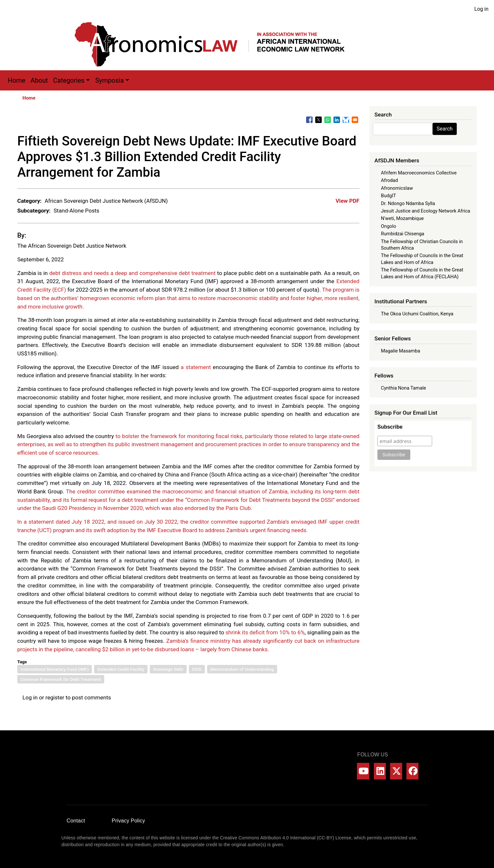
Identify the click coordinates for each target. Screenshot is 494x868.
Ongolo (389, 226)
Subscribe (390, 427)
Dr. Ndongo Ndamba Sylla (408, 203)
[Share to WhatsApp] (328, 120)
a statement (196, 367)
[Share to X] (318, 120)
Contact (76, 821)
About (39, 80)
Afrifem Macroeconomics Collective (419, 173)
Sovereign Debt (168, 669)
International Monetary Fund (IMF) (55, 669)
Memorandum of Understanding (242, 669)
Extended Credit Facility (121, 669)
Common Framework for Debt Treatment (61, 679)
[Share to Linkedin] (337, 120)
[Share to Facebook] (309, 120)
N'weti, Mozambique (402, 218)
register (55, 697)
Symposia (109, 80)
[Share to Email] (355, 120)
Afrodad (389, 180)
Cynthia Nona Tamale (403, 388)
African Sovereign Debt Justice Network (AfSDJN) (106, 201)
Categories (69, 80)
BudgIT (388, 196)
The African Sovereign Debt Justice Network (72, 246)
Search (445, 129)
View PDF (347, 201)
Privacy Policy (128, 821)
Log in (481, 9)
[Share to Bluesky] (346, 120)
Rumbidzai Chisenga (403, 234)
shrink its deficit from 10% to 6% (265, 632)
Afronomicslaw (397, 188)
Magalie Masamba (401, 351)
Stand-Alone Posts (76, 211)
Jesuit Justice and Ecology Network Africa (426, 211)
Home (17, 80)
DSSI (197, 669)
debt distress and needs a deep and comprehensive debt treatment (132, 273)
